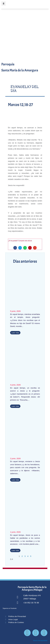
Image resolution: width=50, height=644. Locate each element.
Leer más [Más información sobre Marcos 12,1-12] (15, 550)
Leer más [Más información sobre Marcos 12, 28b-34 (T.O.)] (15, 406)
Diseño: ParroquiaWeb (40, 641)
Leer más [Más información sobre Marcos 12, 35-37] (15, 333)
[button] (25, 9)
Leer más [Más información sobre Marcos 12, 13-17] (15, 480)
